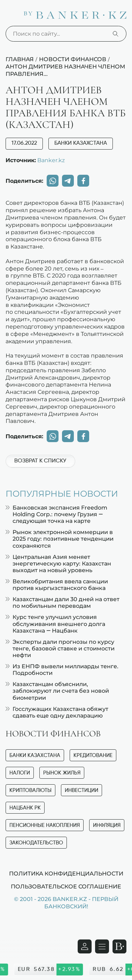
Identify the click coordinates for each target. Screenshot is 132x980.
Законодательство (36, 843)
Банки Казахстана (81, 143)
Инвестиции (81, 790)
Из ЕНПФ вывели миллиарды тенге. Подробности (62, 670)
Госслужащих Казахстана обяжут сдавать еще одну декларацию (57, 712)
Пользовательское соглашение (66, 886)
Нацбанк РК (25, 808)
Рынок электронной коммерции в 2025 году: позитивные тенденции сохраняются (60, 539)
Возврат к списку (40, 461)
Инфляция (107, 825)
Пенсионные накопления (45, 825)
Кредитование (93, 755)
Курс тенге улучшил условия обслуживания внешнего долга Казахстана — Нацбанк (55, 624)
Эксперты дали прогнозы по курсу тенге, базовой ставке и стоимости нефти (60, 648)
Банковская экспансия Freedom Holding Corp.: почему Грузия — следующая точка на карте (56, 514)
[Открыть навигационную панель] (102, 946)
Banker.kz (51, 160)
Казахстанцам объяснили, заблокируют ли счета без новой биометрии (57, 691)
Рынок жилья (62, 773)
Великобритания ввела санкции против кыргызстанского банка (57, 585)
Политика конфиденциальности (66, 873)
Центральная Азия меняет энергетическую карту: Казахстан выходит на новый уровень (58, 564)
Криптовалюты (30, 790)
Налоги (20, 773)
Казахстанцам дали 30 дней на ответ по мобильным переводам (63, 603)
